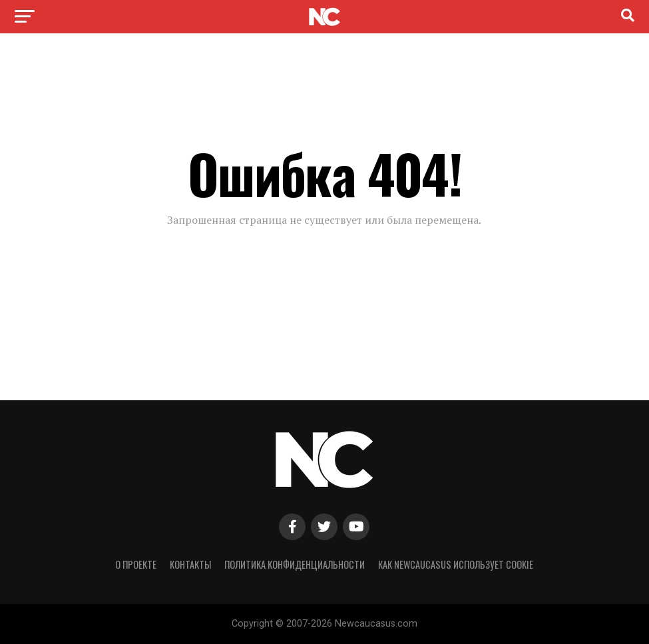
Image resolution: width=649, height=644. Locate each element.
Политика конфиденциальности (295, 564)
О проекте (136, 564)
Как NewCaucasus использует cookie (456, 564)
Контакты (190, 564)
